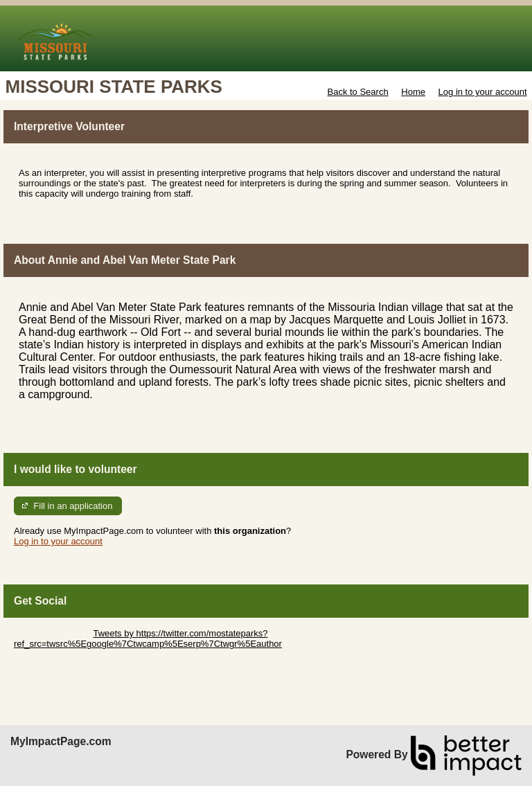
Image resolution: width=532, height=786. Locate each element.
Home (413, 92)
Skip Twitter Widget (52, 633)
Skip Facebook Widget (59, 654)
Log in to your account (483, 92)
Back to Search (357, 92)
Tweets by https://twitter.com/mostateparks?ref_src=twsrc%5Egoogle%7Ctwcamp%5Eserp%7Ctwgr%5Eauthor (148, 638)
